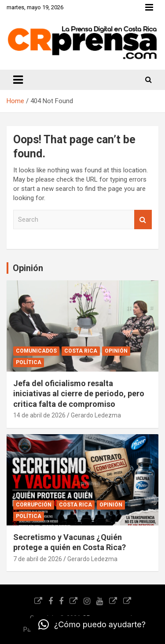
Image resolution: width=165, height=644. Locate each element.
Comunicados (36, 351)
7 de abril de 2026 (38, 559)
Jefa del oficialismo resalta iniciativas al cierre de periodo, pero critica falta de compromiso (79, 394)
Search (143, 220)
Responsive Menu (149, 7)
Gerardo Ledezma (96, 415)
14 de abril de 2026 (39, 415)
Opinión (116, 351)
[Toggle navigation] (18, 80)
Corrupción (34, 505)
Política (29, 362)
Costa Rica (81, 351)
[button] (92, 625)
